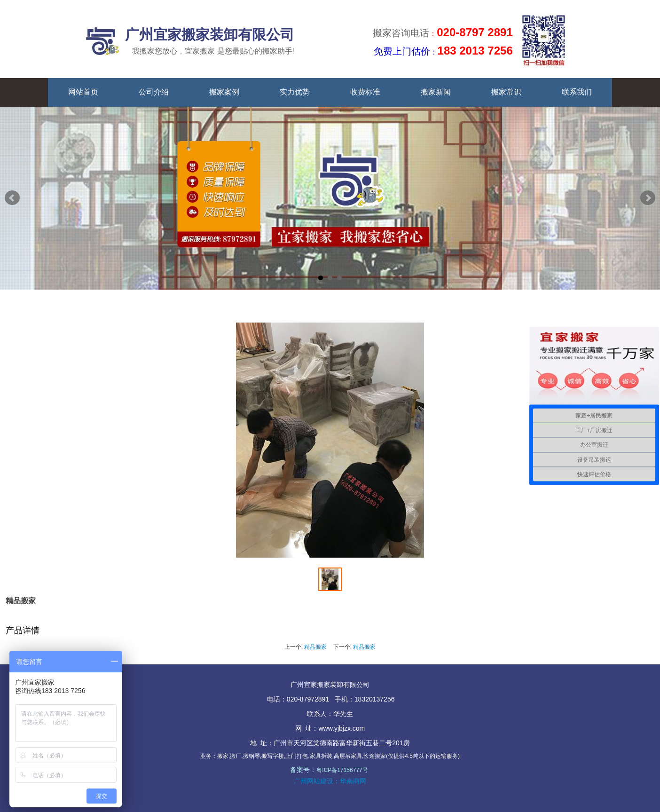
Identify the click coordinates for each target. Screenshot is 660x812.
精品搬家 (315, 647)
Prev (12, 198)
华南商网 (353, 781)
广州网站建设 (314, 781)
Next (648, 198)
